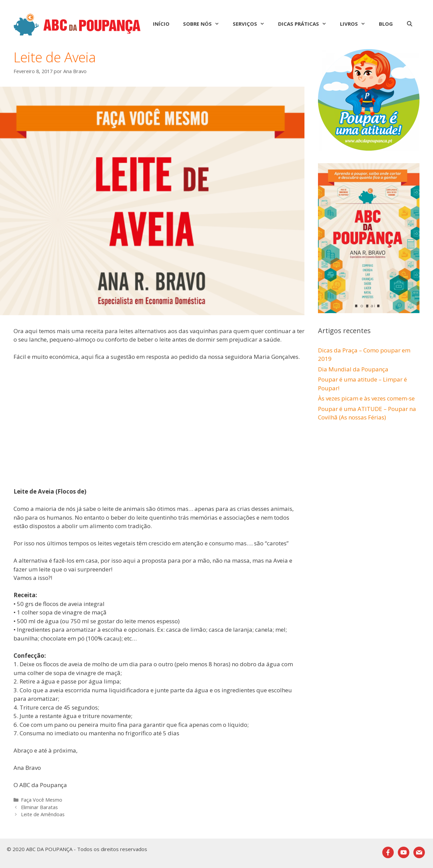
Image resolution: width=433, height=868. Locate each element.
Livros (356, 24)
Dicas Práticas (306, 24)
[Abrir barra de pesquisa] (409, 24)
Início (161, 24)
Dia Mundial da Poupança (353, 369)
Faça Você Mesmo (42, 800)
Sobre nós (204, 24)
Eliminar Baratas (39, 807)
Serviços (252, 24)
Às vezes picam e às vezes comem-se (366, 398)
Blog (386, 24)
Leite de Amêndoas (43, 814)
